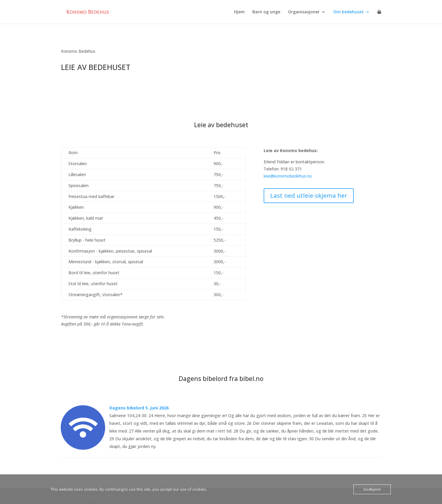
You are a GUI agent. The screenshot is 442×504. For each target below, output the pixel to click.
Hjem (239, 12)
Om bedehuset (349, 12)
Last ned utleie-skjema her (309, 196)
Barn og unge (266, 12)
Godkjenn (372, 489)
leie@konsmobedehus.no (288, 176)
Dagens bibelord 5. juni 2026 (139, 408)
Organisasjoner (304, 12)
